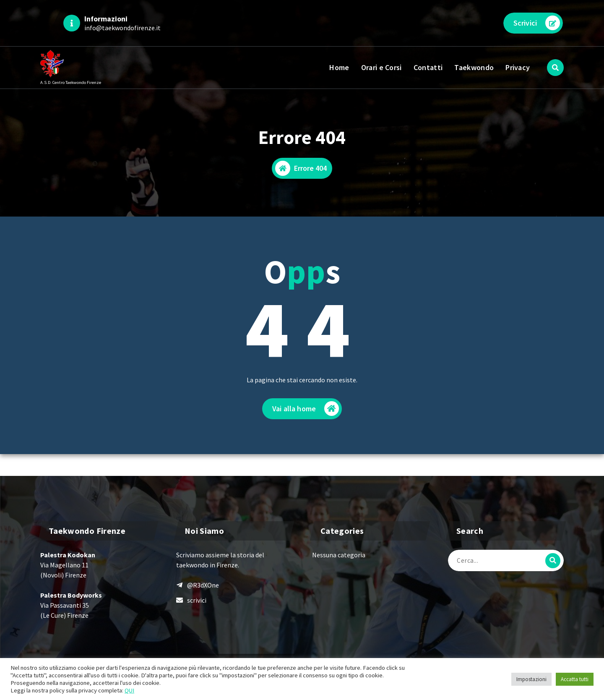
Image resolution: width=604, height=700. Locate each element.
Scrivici (537, 23)
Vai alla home (306, 409)
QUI (129, 690)
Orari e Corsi (381, 67)
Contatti (428, 67)
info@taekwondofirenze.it (122, 28)
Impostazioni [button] (531, 679)
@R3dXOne (203, 585)
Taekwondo (474, 67)
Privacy (518, 67)
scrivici (197, 600)
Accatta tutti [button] (575, 679)
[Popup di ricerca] (555, 68)
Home (339, 67)
